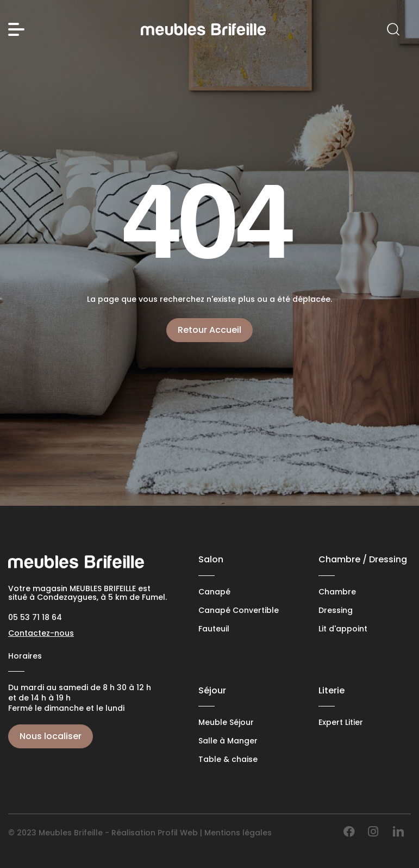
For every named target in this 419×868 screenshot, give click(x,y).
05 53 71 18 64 (35, 617)
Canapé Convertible (239, 610)
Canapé (214, 592)
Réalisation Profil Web (155, 833)
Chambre (337, 592)
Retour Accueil (209, 330)
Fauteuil (214, 629)
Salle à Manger (228, 741)
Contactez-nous (41, 633)
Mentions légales (238, 833)
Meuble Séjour (226, 723)
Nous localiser (51, 736)
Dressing (336, 610)
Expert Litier (341, 723)
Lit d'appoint (343, 629)
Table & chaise (228, 759)
